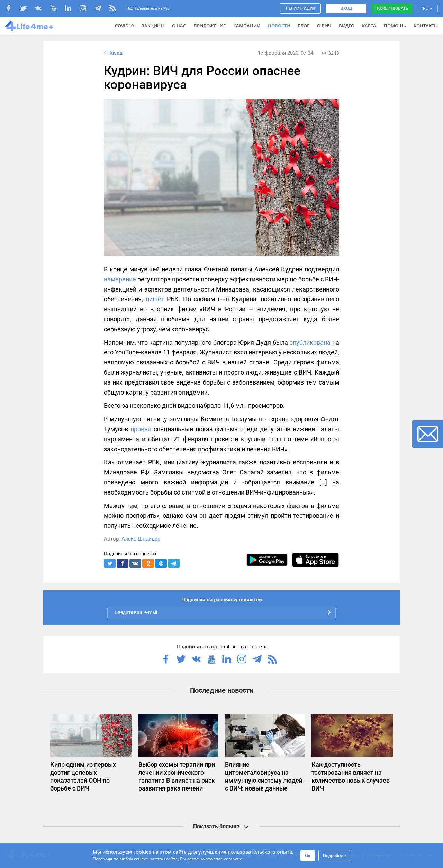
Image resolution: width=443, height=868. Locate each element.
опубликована (310, 343)
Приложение (210, 26)
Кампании (247, 26)
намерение (120, 279)
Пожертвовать (392, 8)
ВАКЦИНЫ (153, 26)
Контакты (426, 26)
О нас (179, 26)
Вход (346, 8)
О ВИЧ (324, 26)
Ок (308, 855)
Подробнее (334, 855)
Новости (279, 26)
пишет (155, 299)
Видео (347, 26)
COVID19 (124, 26)
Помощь (395, 26)
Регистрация (300, 8)
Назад (112, 53)
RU (427, 8)
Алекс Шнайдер (141, 539)
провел (141, 429)
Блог (304, 26)
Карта (369, 26)
